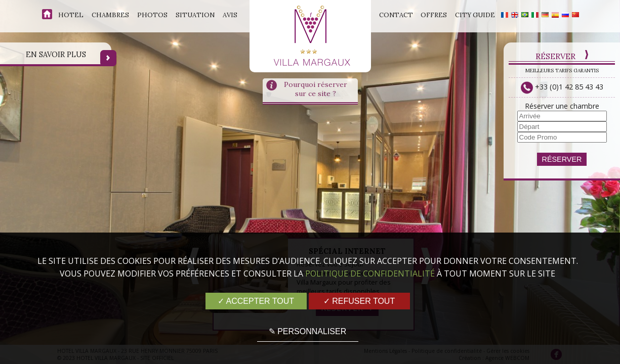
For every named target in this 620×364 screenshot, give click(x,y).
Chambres (110, 15)
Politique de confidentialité (370, 274)
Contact (396, 15)
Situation (195, 15)
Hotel (71, 15)
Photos (152, 15)
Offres (434, 15)
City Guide (475, 15)
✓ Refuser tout (359, 301)
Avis (230, 15)
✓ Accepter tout (256, 301)
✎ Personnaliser (307, 331)
